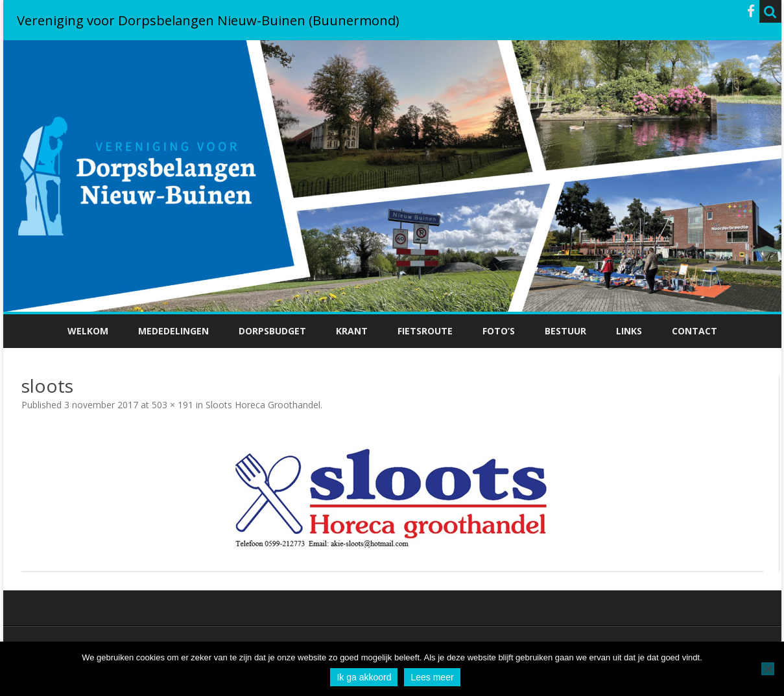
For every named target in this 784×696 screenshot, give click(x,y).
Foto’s (499, 331)
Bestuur (565, 331)
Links (629, 331)
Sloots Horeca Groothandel (263, 405)
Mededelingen (173, 331)
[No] (768, 669)
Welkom (88, 331)
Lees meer (432, 677)
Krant (352, 331)
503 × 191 (172, 405)
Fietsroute (425, 331)
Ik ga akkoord (364, 677)
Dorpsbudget (272, 331)
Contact (695, 331)
